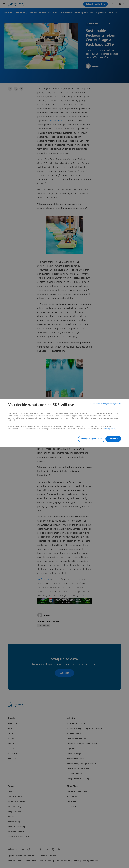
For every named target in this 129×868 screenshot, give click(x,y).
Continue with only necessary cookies (105, 405)
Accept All (113, 439)
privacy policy (110, 429)
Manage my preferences (88, 439)
